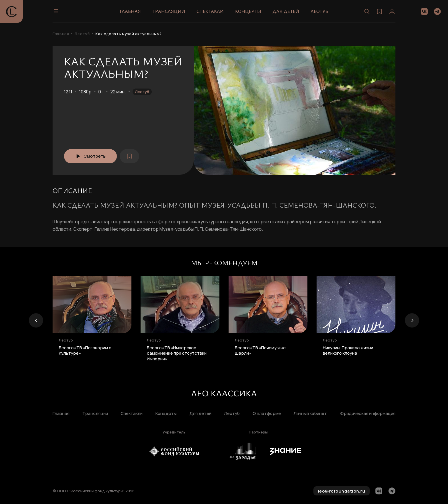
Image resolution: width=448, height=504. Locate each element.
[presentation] (36, 320)
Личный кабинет (310, 414)
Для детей (286, 11)
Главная (130, 11)
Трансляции (169, 11)
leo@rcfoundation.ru (342, 491)
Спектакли (210, 11)
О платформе (267, 414)
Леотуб (319, 11)
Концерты (248, 11)
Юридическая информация (368, 414)
